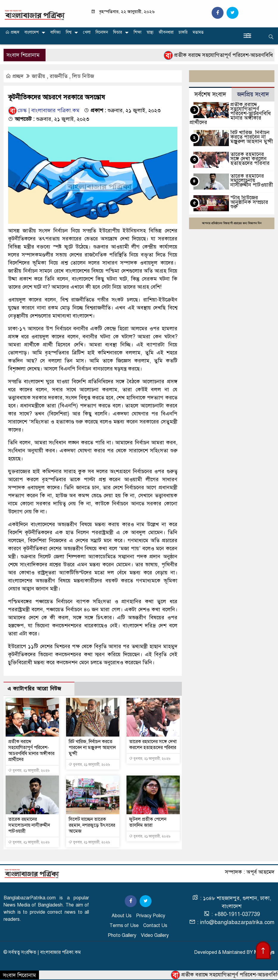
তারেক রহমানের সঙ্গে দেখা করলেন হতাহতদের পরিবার (153, 745)
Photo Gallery (122, 935)
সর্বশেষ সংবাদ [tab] (210, 94)
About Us (122, 916)
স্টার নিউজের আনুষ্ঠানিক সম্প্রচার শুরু (249, 202)
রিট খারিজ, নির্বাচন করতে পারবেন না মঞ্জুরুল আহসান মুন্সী (92, 748)
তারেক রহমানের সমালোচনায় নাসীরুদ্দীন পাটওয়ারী (29, 825)
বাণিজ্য (56, 32)
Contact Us (155, 926)
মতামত (198, 32)
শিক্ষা (138, 32)
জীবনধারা (166, 32)
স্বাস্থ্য (150, 32)
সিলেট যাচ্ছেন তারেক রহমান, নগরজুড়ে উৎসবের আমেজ (92, 825)
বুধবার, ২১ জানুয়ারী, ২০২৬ (29, 770)
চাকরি (183, 32)
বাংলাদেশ (32, 32)
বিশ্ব (69, 32)
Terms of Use (124, 926)
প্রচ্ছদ (12, 32)
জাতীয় (39, 76)
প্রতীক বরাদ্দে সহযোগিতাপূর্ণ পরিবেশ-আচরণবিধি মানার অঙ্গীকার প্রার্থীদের (31, 751)
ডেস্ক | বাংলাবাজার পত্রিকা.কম (44, 110)
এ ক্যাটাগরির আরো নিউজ (34, 689)
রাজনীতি (59, 76)
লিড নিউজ (83, 76)
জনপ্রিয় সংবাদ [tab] (253, 94)
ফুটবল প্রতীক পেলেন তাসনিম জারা (148, 822)
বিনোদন (102, 32)
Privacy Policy (151, 916)
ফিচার (118, 32)
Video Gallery (155, 935)
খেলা (87, 32)
